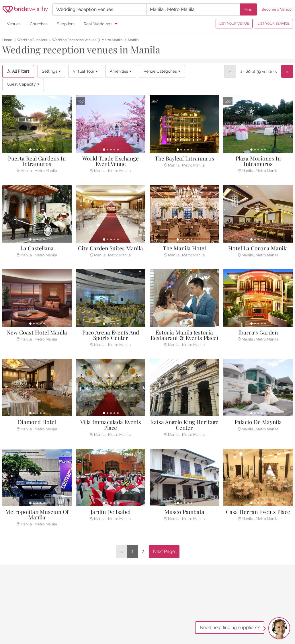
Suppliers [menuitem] (66, 24)
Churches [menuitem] (39, 24)
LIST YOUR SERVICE (273, 24)
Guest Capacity (23, 84)
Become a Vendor (277, 9)
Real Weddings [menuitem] (98, 24)
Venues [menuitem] (14, 24)
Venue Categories (162, 71)
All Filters (18, 71)
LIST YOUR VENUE (234, 24)
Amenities (121, 71)
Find (249, 9)
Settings (51, 71)
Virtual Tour (85, 71)
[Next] (287, 71)
